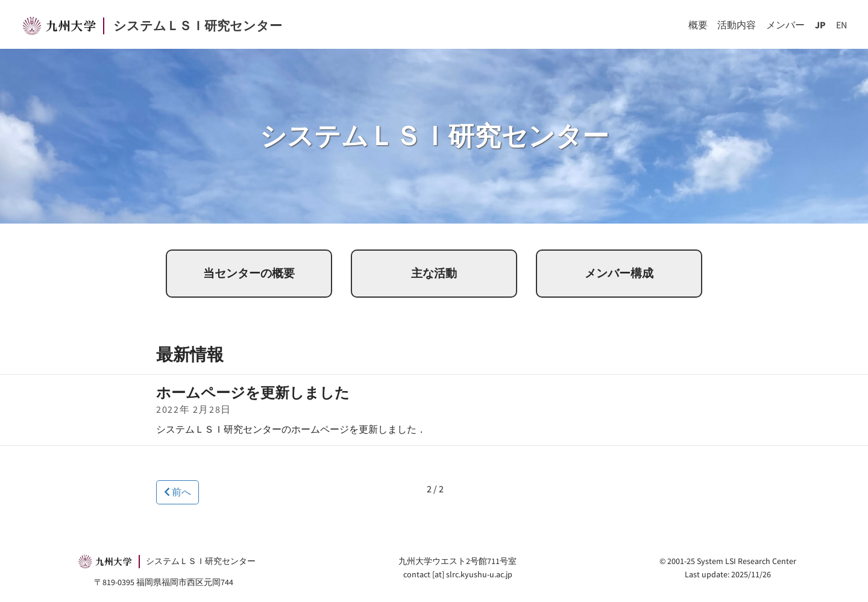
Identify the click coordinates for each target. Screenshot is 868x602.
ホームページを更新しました (253, 393)
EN (841, 25)
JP (820, 25)
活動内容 (737, 25)
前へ (178, 492)
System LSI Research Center (747, 561)
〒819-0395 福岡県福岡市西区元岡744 (164, 582)
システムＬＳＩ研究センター (198, 26)
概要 (698, 25)
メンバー (785, 25)
